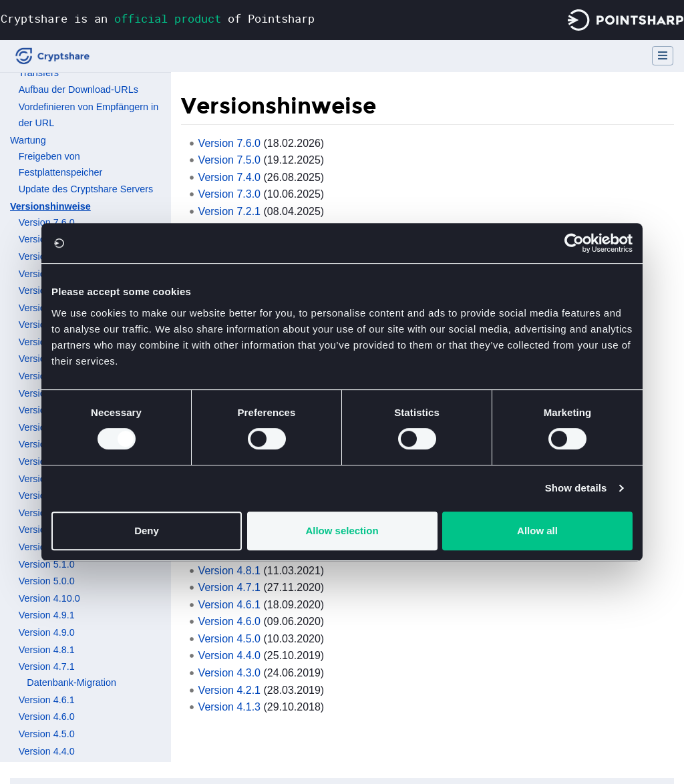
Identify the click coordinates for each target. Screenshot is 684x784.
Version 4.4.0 (47, 751)
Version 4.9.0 (47, 632)
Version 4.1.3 (229, 707)
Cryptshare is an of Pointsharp (158, 18)
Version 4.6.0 (47, 717)
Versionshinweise (50, 206)
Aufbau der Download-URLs (78, 89)
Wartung (28, 140)
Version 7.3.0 (229, 194)
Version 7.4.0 (229, 177)
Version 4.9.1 (47, 615)
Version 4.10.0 (49, 598)
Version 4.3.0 (229, 673)
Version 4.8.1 (47, 650)
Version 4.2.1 (229, 690)
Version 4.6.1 (47, 700)
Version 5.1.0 (47, 564)
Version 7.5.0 (229, 160)
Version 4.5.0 (47, 734)
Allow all (537, 531)
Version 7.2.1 (229, 211)
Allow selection (342, 531)
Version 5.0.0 (47, 581)
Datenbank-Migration (71, 682)
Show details (576, 488)
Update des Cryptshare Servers (86, 189)
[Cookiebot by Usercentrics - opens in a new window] (574, 243)
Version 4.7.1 (47, 666)
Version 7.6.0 (47, 222)
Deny (147, 531)
